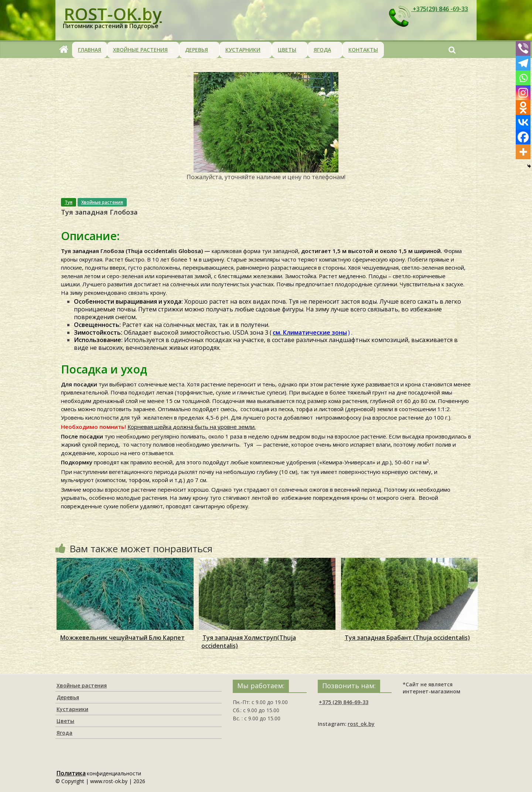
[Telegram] (523, 63)
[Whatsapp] (523, 78)
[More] (523, 152)
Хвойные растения (140, 50)
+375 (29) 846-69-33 (344, 702)
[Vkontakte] (523, 122)
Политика (71, 773)
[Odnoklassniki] (523, 107)
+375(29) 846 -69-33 (428, 9)
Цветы (287, 50)
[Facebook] (523, 137)
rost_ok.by (361, 724)
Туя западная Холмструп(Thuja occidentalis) (249, 642)
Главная (90, 50)
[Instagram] (523, 93)
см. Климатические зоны (310, 332)
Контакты (363, 50)
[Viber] (523, 48)
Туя (69, 202)
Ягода (322, 50)
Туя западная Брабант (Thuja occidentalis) (407, 638)
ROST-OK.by (113, 14)
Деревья (197, 50)
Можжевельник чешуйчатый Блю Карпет (122, 638)
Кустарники (243, 50)
